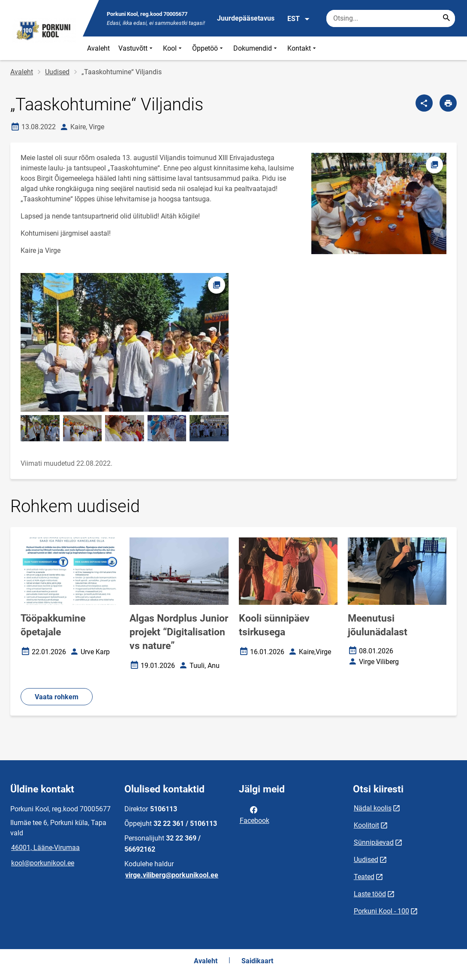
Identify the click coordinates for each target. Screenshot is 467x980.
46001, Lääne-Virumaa (45, 848)
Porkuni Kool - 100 (381, 911)
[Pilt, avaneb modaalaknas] (125, 342)
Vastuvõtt (136, 48)
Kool (173, 48)
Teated (364, 877)
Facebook (255, 814)
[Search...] (446, 18)
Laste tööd (370, 894)
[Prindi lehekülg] (448, 103)
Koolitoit (366, 825)
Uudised (57, 72)
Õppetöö (208, 48)
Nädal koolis (373, 808)
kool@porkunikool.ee (43, 863)
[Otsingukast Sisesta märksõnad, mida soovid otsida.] (391, 18)
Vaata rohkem (57, 697)
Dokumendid (256, 48)
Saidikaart (257, 961)
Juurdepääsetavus (246, 18)
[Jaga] (424, 103)
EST (299, 19)
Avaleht (98, 48)
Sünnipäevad (374, 842)
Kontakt (303, 48)
